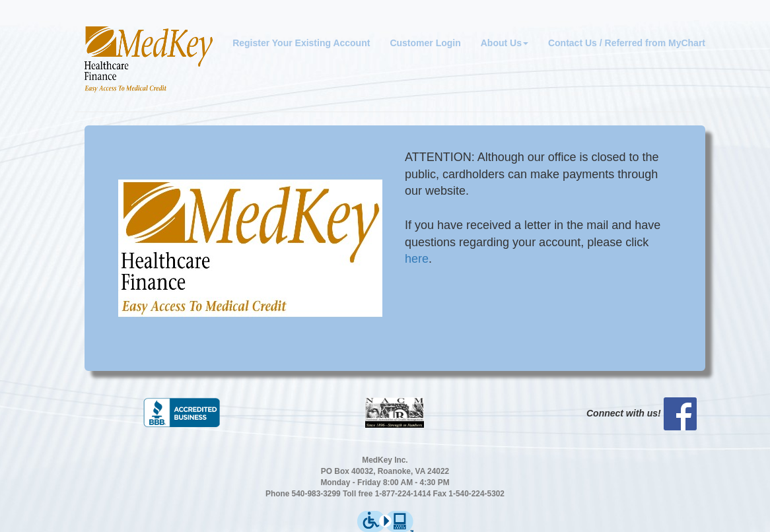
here (417, 259)
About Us (505, 43)
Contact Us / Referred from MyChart (627, 43)
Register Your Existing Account (301, 43)
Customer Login (425, 43)
